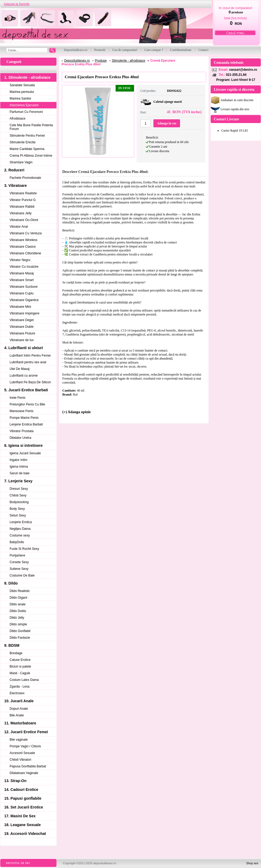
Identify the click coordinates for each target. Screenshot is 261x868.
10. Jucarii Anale (19, 701)
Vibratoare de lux (22, 340)
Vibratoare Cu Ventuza (26, 233)
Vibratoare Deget (22, 320)
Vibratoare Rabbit (22, 207)
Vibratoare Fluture (22, 333)
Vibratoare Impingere (25, 313)
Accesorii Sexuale (22, 753)
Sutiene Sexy (19, 569)
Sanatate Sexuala (22, 85)
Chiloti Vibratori (20, 760)
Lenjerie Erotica (21, 522)
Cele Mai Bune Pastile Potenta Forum (31, 127)
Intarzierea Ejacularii (24, 105)
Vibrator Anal (19, 227)
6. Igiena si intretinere (23, 445)
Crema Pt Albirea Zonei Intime (31, 156)
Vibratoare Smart (22, 280)
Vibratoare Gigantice (24, 300)
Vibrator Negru (20, 260)
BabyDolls (17, 542)
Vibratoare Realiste (23, 193)
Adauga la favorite (17, 4)
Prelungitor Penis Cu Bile (27, 404)
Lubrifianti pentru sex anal (28, 362)
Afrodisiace (17, 119)
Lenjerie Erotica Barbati (26, 424)
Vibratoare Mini (20, 307)
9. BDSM (12, 645)
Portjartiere (17, 555)
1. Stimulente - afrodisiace (27, 77)
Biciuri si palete (20, 666)
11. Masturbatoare (20, 723)
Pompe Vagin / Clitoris (25, 746)
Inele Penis (17, 398)
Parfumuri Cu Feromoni (26, 112)
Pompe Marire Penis (24, 418)
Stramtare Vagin (21, 162)
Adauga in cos (167, 123)
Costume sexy (20, 535)
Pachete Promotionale (25, 178)
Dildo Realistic (20, 591)
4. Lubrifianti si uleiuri (24, 348)
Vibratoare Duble (22, 327)
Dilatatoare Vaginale (24, 773)
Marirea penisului (22, 92)
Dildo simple (18, 624)
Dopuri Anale (19, 709)
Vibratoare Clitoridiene (25, 253)
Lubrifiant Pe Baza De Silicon (30, 382)
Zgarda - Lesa (20, 686)
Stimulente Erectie (23, 142)
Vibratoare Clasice (23, 247)
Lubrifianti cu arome (24, 376)
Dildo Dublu (18, 611)
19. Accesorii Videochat (25, 834)
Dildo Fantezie (20, 638)
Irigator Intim (19, 460)
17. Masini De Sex (20, 816)
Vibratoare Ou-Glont (24, 220)
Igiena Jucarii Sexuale (25, 453)
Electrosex (17, 693)
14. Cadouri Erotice (21, 790)
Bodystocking (19, 502)
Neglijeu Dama (20, 529)
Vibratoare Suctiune (24, 287)
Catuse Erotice (20, 660)
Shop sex (252, 863)
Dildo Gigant (18, 598)
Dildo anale (18, 604)
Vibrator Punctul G (23, 200)
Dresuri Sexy (19, 489)
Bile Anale (17, 715)
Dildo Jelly (17, 618)
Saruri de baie (20, 473)
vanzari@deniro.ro (243, 70)
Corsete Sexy (19, 562)
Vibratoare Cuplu (22, 293)
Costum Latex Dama (24, 680)
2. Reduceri (14, 170)
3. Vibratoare (16, 186)
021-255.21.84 (236, 75)
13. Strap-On (15, 781)
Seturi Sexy (18, 515)
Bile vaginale (19, 740)
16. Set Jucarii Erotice (24, 807)
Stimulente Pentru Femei (27, 136)
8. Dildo (11, 583)
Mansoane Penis (21, 411)
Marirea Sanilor (20, 98)
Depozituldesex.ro (77, 61)
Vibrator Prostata (22, 431)
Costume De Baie (22, 575)
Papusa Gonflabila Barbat (28, 766)
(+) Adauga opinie (77, 412)
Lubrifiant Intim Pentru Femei (30, 356)
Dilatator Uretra (20, 438)
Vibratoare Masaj (22, 273)
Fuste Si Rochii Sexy (24, 549)
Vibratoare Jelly (21, 213)
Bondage (16, 653)
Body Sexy (17, 509)
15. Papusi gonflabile (23, 798)
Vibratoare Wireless (23, 240)
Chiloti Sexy (18, 495)
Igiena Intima (19, 467)
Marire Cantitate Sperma (27, 149)
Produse (101, 61)
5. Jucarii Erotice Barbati (26, 390)
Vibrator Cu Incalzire (24, 267)
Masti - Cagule (20, 673)
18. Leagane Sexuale (23, 825)
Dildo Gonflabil (20, 631)
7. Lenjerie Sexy (18, 481)
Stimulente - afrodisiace (129, 61)
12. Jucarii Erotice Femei (26, 732)
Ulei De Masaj (20, 369)
